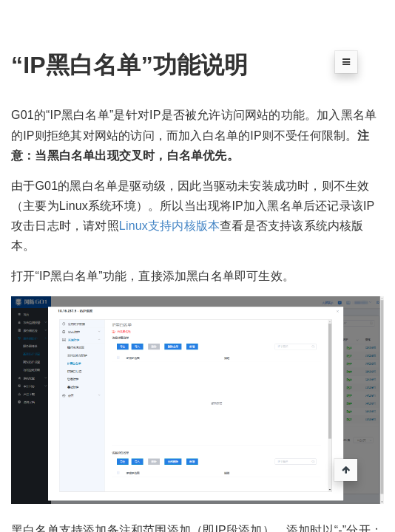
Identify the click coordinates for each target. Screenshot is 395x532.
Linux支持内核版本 (169, 226)
